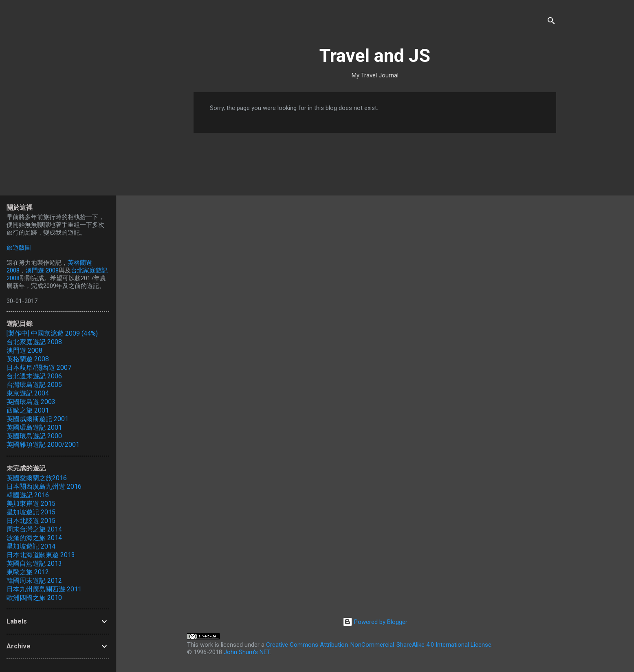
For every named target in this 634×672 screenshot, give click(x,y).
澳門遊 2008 (42, 270)
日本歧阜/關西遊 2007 (39, 368)
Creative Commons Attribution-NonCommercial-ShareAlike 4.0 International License (379, 645)
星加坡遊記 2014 (31, 546)
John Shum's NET (247, 652)
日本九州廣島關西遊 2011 (44, 589)
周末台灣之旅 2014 (34, 529)
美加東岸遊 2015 (31, 504)
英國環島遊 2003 (31, 402)
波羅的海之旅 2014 (34, 538)
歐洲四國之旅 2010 (34, 598)
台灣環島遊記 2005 (34, 385)
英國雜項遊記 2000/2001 (43, 445)
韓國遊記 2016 (28, 495)
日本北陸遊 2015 (31, 521)
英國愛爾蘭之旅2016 (37, 478)
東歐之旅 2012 (28, 572)
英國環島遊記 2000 (34, 436)
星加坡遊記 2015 (31, 512)
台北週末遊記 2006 (34, 376)
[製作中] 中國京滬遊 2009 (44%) (52, 333)
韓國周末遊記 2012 (34, 581)
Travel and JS (375, 56)
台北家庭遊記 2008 (34, 342)
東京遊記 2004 (28, 393)
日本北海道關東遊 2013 (41, 555)
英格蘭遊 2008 (28, 359)
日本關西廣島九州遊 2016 (44, 486)
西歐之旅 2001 (28, 410)
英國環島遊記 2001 (34, 427)
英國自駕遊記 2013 (34, 563)
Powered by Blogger (375, 622)
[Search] (551, 22)
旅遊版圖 (19, 248)
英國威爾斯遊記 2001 (37, 419)
